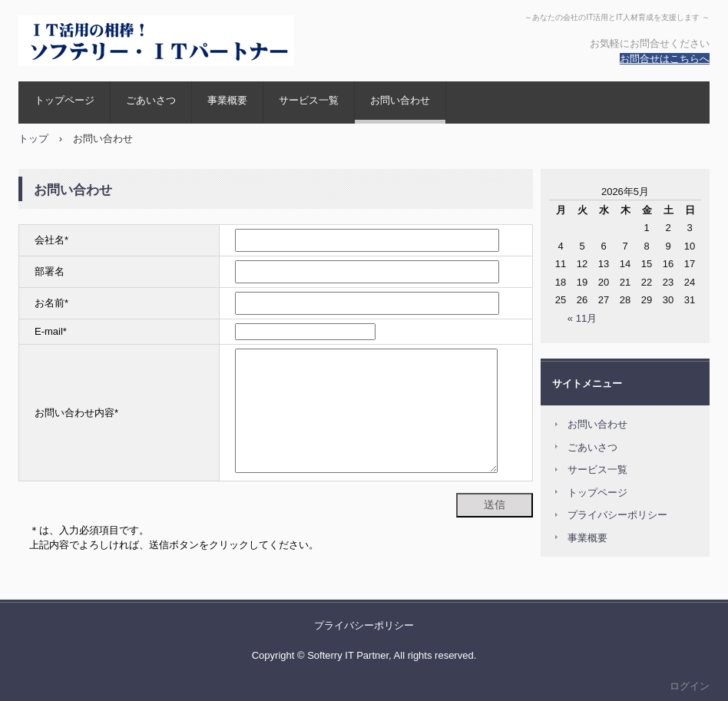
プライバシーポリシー (617, 515)
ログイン (690, 686)
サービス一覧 (309, 100)
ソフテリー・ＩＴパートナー (159, 41)
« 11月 (582, 318)
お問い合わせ (400, 100)
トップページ (65, 100)
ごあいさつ (151, 100)
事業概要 (227, 100)
